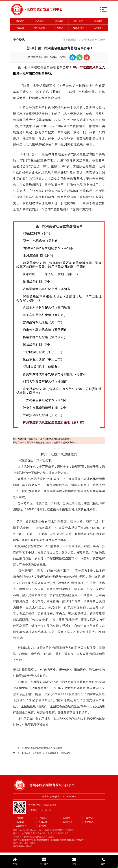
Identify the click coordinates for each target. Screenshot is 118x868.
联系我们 (98, 28)
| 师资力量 (42, 822)
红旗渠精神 (78, 28)
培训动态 (78, 21)
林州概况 (59, 28)
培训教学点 (40, 28)
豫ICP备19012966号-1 (24, 846)
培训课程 (59, 21)
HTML (32, 843)
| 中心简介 (42, 818)
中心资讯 (101, 40)
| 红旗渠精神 (20, 826)
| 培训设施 (19, 822)
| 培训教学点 (66, 822)
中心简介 (40, 21)
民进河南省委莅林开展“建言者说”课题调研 (42, 748)
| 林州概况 (88, 822)
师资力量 (20, 28)
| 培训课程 (65, 818)
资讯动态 (89, 40)
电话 (103, 861)
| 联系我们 (42, 826)
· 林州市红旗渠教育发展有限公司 (51, 785)
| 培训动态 (88, 818)
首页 (81, 40)
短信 (74, 861)
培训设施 (98, 21)
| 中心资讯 (19, 818)
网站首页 (20, 21)
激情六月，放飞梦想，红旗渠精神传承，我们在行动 (47, 753)
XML (27, 843)
